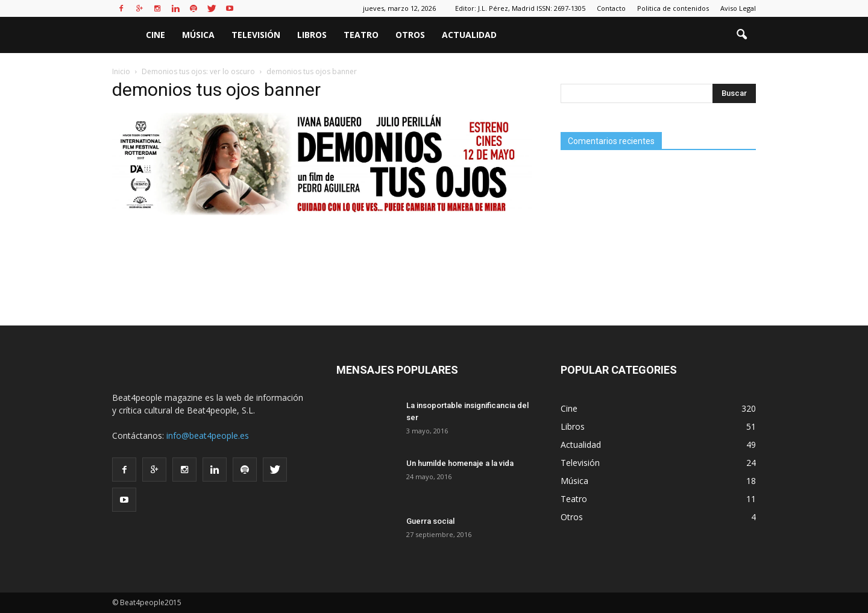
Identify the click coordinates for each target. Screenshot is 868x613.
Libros (312, 35)
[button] (741, 35)
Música (198, 35)
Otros (410, 35)
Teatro (361, 35)
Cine (156, 35)
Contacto (611, 8)
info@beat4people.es (208, 435)
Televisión (256, 35)
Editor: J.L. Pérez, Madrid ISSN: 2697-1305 (520, 8)
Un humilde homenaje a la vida (460, 463)
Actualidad (469, 35)
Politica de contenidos (673, 8)
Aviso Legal (738, 8)
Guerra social (430, 521)
